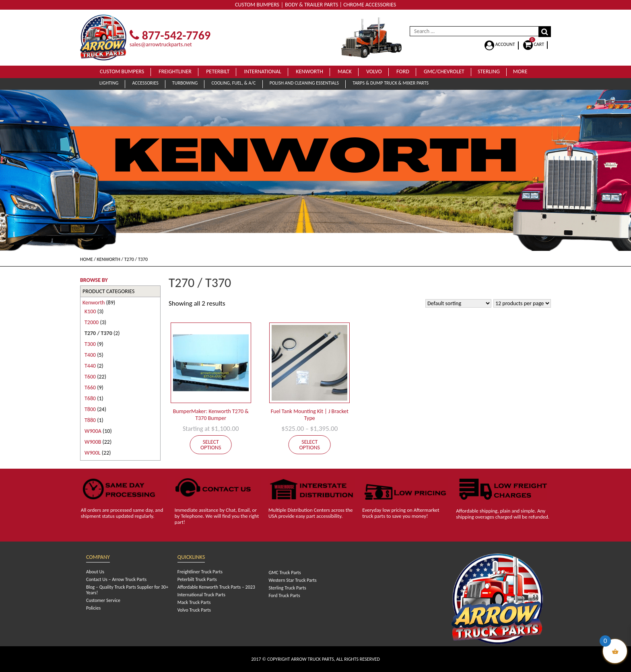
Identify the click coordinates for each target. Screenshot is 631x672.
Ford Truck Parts (284, 595)
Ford (403, 71)
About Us (95, 572)
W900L (93, 453)
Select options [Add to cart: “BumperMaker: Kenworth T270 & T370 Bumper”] (211, 445)
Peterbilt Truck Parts (197, 579)
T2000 (92, 322)
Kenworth (309, 71)
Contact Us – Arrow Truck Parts (116, 579)
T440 (90, 366)
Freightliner (175, 71)
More (520, 71)
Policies (93, 608)
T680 (90, 398)
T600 (90, 377)
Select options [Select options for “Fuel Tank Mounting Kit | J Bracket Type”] (310, 445)
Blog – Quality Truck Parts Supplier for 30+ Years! (127, 590)
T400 (90, 355)
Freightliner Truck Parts (200, 572)
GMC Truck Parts (285, 573)
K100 (90, 311)
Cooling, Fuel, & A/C (233, 83)
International (263, 71)
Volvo (374, 71)
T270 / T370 (98, 333)
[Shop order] (458, 303)
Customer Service (103, 600)
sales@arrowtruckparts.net (161, 44)
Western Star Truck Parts (292, 580)
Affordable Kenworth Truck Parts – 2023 (216, 587)
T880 (90, 420)
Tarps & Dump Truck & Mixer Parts (391, 83)
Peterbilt (218, 71)
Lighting (109, 83)
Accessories (145, 83)
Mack (345, 71)
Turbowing (185, 83)
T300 (90, 344)
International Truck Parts (201, 595)
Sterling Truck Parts (287, 588)
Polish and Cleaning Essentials (304, 83)
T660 (90, 388)
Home (87, 259)
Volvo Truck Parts (194, 610)
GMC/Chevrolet (444, 71)
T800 (90, 409)
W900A (93, 431)
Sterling (489, 71)
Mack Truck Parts (194, 602)
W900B (93, 442)
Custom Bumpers (122, 71)
